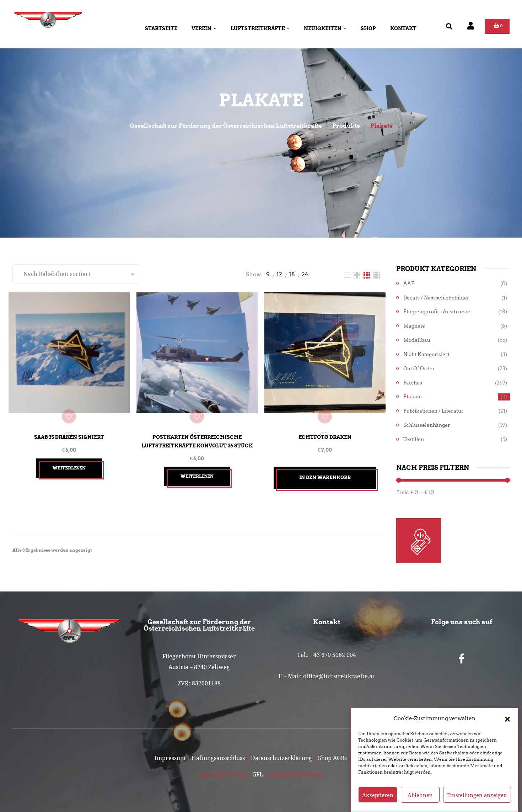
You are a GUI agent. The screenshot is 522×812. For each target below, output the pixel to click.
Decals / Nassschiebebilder (436, 298)
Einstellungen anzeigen (477, 795)
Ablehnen (420, 795)
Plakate (413, 397)
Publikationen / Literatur (434, 411)
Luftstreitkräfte (260, 28)
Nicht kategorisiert (426, 354)
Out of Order (419, 369)
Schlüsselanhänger (427, 425)
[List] (348, 274)
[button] (507, 718)
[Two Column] (358, 274)
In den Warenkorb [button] (325, 470)
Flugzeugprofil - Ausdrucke (437, 312)
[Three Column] (368, 274)
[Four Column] (377, 274)
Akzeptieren (378, 795)
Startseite (161, 28)
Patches (413, 383)
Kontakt (403, 28)
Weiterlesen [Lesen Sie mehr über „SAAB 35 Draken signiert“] (69, 460)
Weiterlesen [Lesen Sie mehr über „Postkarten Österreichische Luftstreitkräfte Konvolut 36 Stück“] (197, 469)
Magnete (414, 326)
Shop (368, 28)
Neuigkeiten (325, 28)
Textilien (414, 439)
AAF (409, 284)
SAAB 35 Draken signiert (69, 430)
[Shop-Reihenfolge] (76, 274)
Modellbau (417, 340)
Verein (204, 28)
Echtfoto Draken (325, 430)
